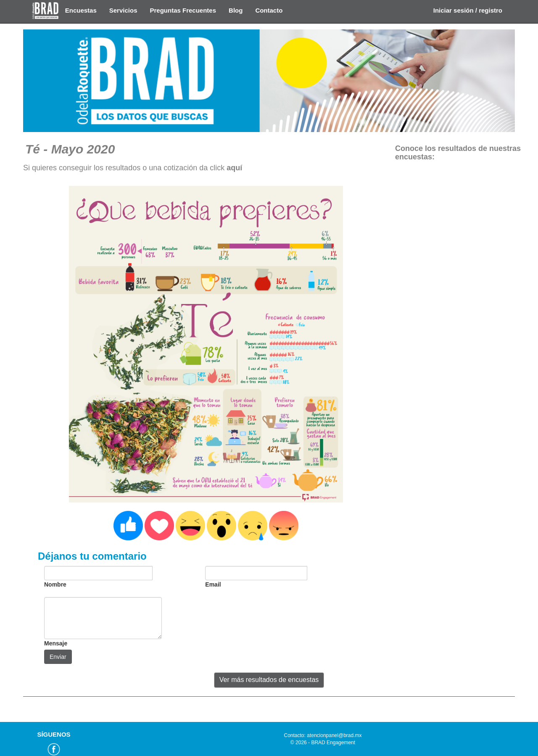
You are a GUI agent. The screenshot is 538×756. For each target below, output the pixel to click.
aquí (234, 168)
